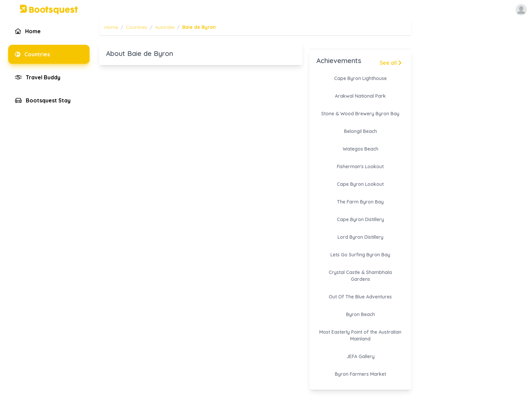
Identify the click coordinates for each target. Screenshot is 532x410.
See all (391, 63)
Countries (137, 27)
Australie (165, 27)
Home (111, 27)
